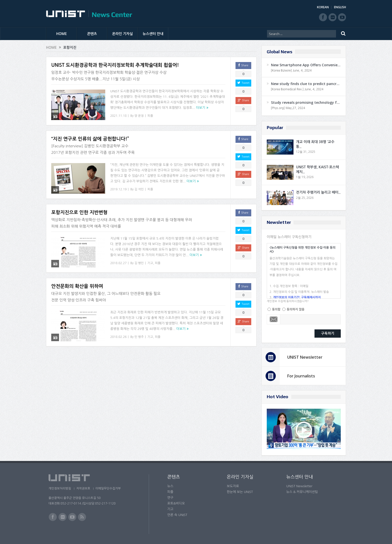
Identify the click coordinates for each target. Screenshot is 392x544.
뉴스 (170, 486)
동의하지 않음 (296, 309)
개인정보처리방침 (60, 488)
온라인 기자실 (123, 34)
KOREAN (323, 7)
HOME (62, 34)
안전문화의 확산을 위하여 (77, 286)
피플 (150, 116)
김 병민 (139, 263)
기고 (150, 263)
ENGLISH (340, 7)
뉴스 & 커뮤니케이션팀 (302, 492)
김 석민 (139, 189)
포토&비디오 (176, 503)
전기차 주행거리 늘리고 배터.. (318, 192)
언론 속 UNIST (177, 515)
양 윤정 (139, 116)
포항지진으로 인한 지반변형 (79, 212)
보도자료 (233, 486)
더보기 (201, 108)
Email (274, 319)
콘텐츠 (92, 34)
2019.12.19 (118, 189)
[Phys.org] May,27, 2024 (288, 108)
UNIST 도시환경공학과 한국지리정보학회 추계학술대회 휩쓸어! (115, 65)
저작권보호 (84, 488)
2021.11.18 (118, 116)
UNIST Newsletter (305, 357)
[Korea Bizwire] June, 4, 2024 (291, 71)
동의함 (276, 309)
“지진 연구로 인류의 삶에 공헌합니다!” (90, 139)
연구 (170, 498)
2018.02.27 (118, 263)
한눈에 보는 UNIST (240, 492)
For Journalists (301, 376)
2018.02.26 (118, 337)
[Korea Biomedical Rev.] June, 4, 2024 (297, 89)
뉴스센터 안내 (153, 34)
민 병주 (139, 337)
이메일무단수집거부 (110, 488)
